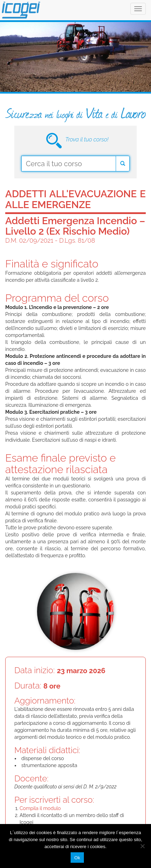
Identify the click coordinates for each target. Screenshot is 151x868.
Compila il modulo (40, 808)
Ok (77, 858)
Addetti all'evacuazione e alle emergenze (75, 199)
